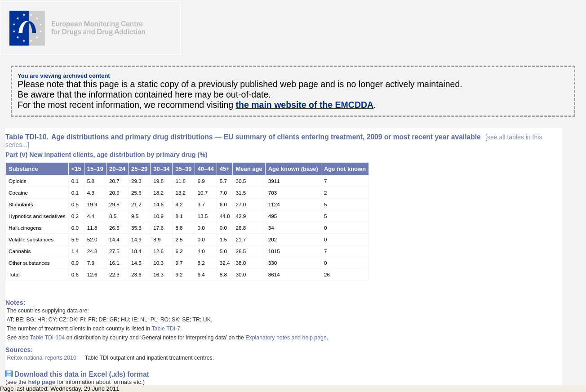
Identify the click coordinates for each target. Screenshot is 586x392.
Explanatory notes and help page (286, 338)
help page (42, 382)
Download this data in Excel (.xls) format (82, 374)
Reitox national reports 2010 (41, 358)
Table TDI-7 (166, 329)
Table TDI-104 (47, 338)
